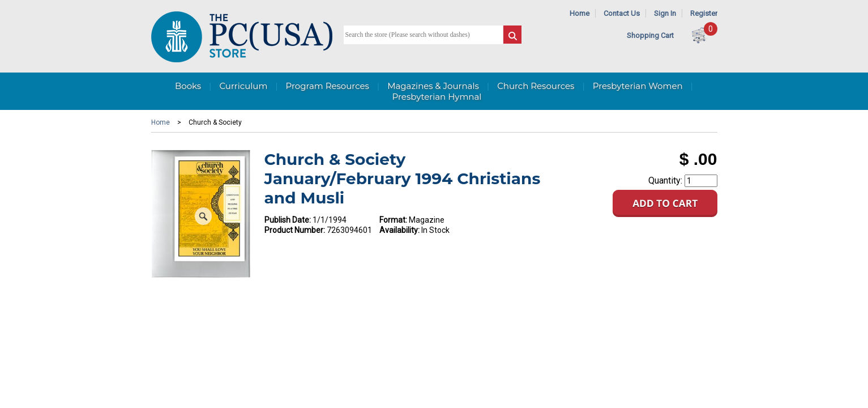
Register (704, 13)
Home (580, 13)
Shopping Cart (650, 35)
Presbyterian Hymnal (437, 97)
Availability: (399, 230)
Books (188, 86)
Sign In (665, 13)
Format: (393, 220)
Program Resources (328, 86)
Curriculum (243, 86)
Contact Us (622, 13)
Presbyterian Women (638, 86)
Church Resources (536, 86)
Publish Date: (288, 220)
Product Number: (295, 230)
